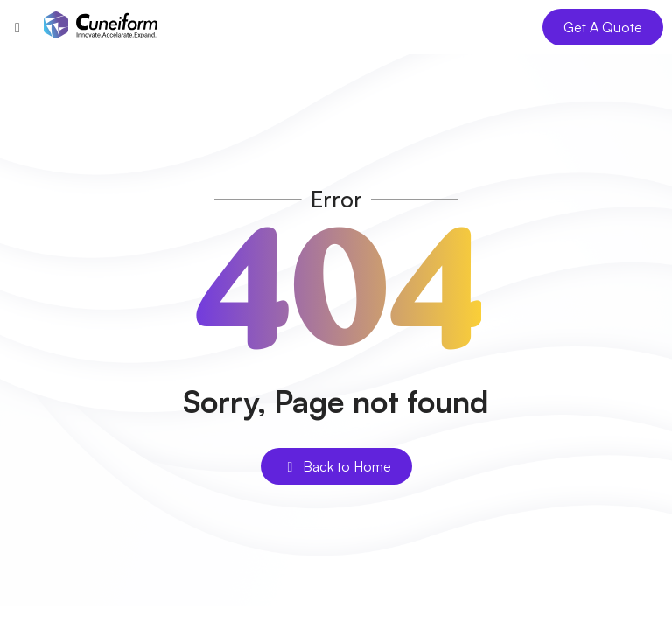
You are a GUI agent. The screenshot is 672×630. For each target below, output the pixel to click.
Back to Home (336, 466)
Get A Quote (603, 27)
